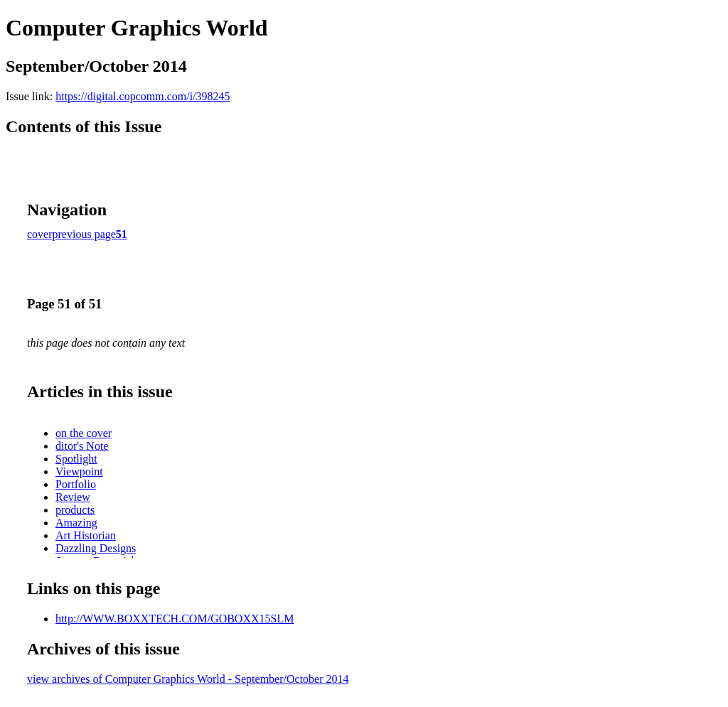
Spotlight (76, 459)
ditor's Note (82, 446)
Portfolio (76, 484)
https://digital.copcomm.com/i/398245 (143, 96)
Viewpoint (79, 471)
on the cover (84, 433)
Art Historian (86, 535)
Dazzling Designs (96, 548)
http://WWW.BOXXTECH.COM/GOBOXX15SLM (175, 619)
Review (73, 497)
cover (40, 234)
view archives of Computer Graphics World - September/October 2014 (188, 679)
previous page (84, 234)
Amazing (76, 523)
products (75, 510)
